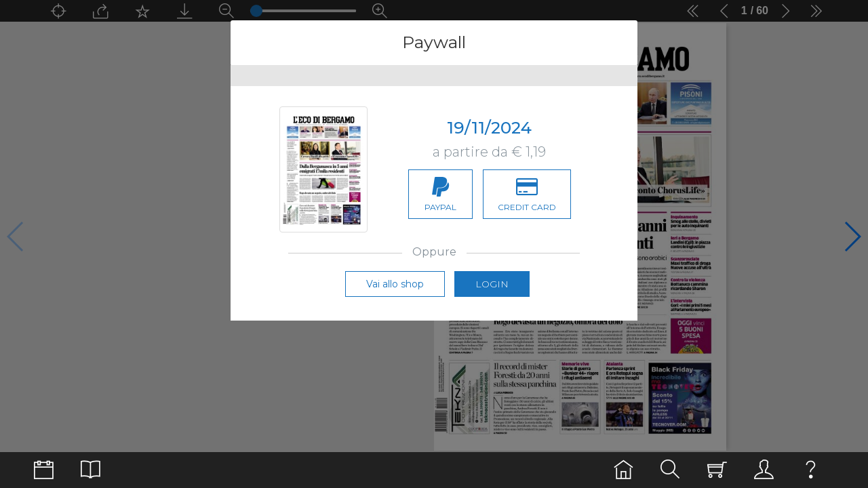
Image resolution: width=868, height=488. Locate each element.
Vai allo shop (395, 284)
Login (492, 284)
